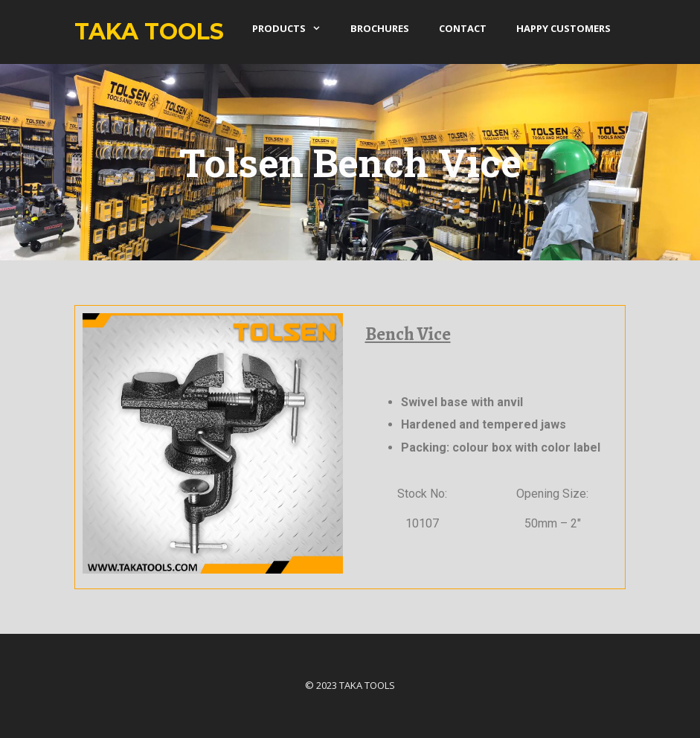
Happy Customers (563, 28)
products (294, 28)
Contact (463, 28)
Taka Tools (149, 32)
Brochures (380, 28)
